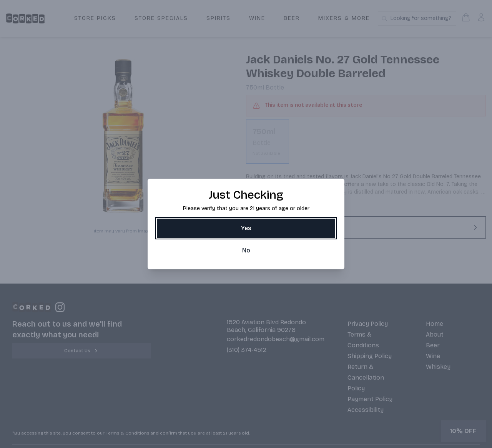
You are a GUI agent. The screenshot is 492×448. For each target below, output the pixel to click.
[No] (246, 251)
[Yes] (246, 228)
